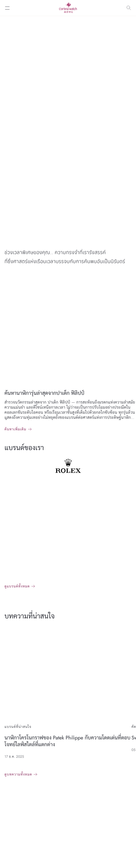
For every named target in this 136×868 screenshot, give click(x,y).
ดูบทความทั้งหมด (18, 774)
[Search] (129, 8)
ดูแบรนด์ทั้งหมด (17, 586)
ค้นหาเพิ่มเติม (15, 429)
